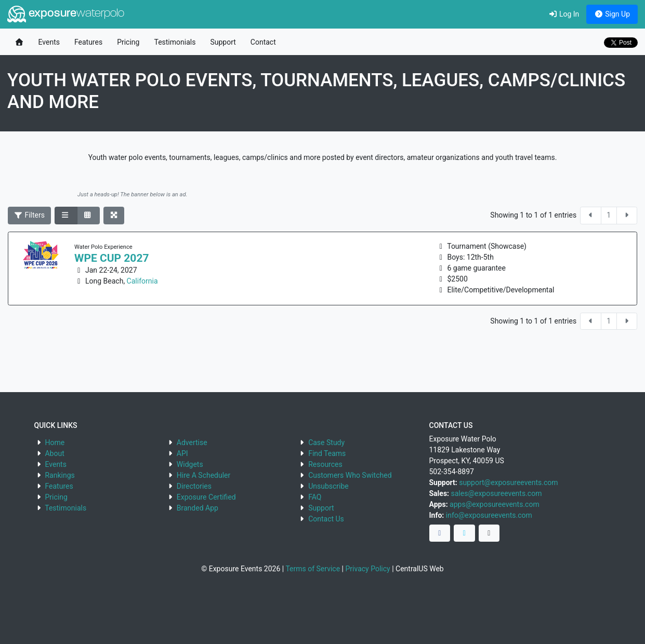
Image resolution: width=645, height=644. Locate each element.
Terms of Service (313, 569)
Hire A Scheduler (203, 475)
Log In (564, 14)
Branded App (198, 508)
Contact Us (326, 519)
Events (49, 42)
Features (88, 42)
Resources (325, 464)
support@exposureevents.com (508, 482)
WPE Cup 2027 (111, 258)
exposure (66, 14)
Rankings (60, 475)
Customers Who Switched (350, 475)
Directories (194, 486)
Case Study (326, 442)
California (142, 281)
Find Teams (327, 453)
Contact (263, 42)
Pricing (128, 42)
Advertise (192, 442)
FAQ (315, 497)
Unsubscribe (328, 486)
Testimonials (175, 42)
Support (223, 42)
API (182, 453)
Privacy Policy (367, 569)
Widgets (190, 464)
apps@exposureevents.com (495, 504)
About (54, 453)
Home (55, 442)
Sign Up (612, 14)
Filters (30, 215)
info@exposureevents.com (489, 515)
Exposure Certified (206, 497)
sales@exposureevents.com (497, 493)
